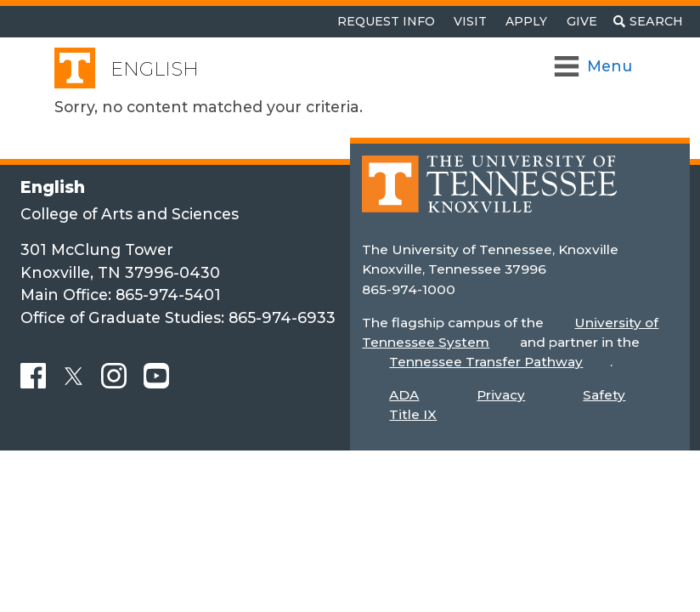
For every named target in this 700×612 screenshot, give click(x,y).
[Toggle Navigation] (594, 66)
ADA (404, 395)
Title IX (413, 414)
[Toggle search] (648, 22)
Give (582, 21)
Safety (604, 395)
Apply (526, 21)
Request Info (386, 21)
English (155, 69)
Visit (470, 21)
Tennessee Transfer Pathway (486, 362)
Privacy (501, 395)
